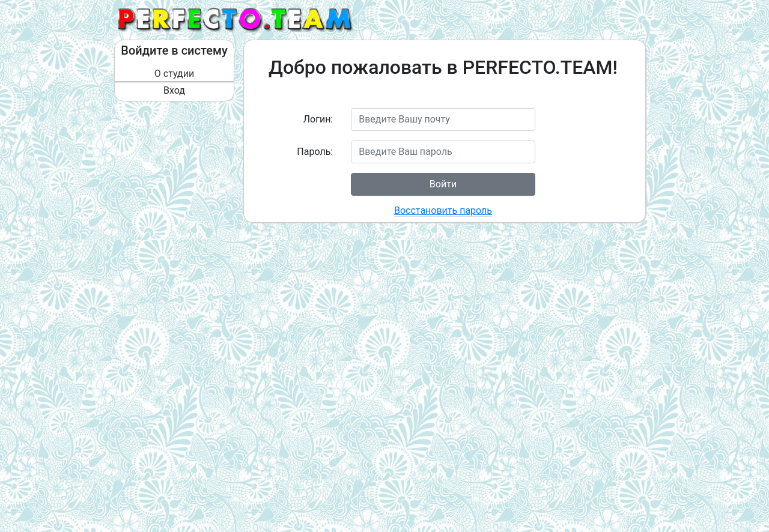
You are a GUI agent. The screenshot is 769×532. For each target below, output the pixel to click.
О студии (174, 74)
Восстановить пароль (443, 210)
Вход (174, 90)
